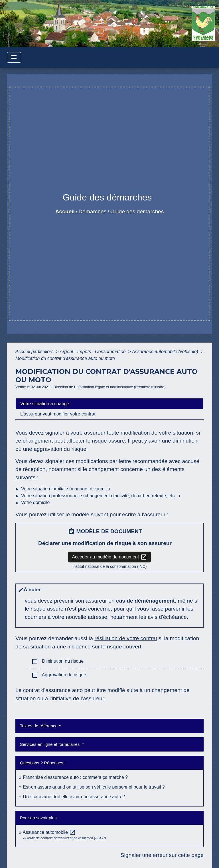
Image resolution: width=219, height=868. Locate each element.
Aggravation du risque (59, 675)
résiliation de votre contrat (126, 638)
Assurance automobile (49, 832)
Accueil (65, 211)
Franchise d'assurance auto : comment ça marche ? (75, 777)
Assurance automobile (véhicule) (166, 352)
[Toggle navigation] (14, 57)
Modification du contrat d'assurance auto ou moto (65, 358)
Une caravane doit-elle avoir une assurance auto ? (74, 797)
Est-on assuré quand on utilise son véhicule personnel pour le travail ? (94, 787)
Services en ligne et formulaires (50, 744)
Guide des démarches (137, 211)
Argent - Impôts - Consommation (93, 352)
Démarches (92, 211)
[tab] (109, 404)
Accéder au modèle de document (109, 557)
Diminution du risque (57, 662)
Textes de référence (39, 726)
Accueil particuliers (35, 352)
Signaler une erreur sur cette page (162, 855)
